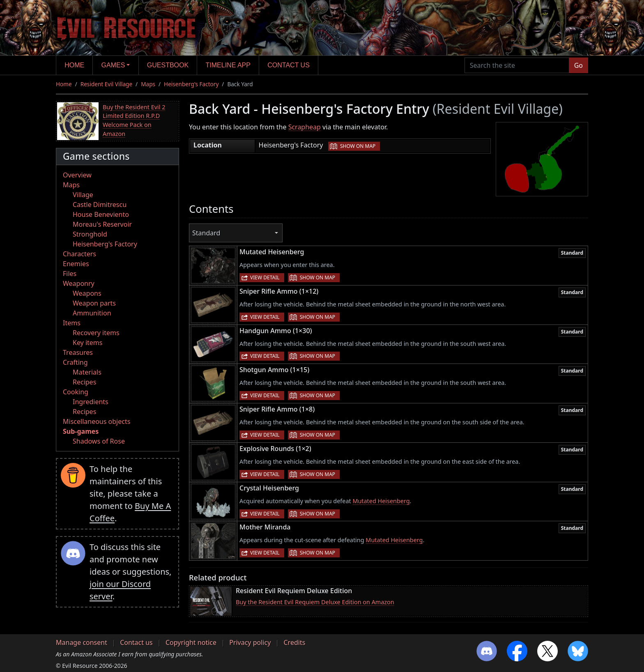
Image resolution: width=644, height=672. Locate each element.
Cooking (76, 392)
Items (72, 323)
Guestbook (168, 65)
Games (113, 65)
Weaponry (79, 283)
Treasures (78, 352)
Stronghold (90, 234)
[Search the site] (517, 65)
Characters (79, 254)
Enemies (76, 264)
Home (74, 65)
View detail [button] (265, 277)
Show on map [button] (358, 146)
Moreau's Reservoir (102, 224)
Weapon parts (94, 303)
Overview (77, 175)
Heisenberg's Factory (191, 84)
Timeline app (228, 65)
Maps (148, 84)
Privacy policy (250, 642)
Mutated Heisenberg (381, 501)
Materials (87, 372)
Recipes (84, 382)
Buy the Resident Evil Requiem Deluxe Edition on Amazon (315, 602)
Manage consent (82, 642)
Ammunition (92, 313)
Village (83, 195)
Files (70, 274)
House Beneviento (101, 214)
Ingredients (91, 402)
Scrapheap (305, 127)
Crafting (75, 362)
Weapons (87, 293)
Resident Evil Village (106, 84)
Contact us (289, 65)
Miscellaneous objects (97, 421)
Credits (294, 642)
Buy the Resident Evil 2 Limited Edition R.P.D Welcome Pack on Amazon (134, 120)
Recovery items (96, 333)
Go (578, 65)
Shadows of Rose (99, 441)
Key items (87, 343)
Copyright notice (191, 642)
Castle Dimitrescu (100, 205)
